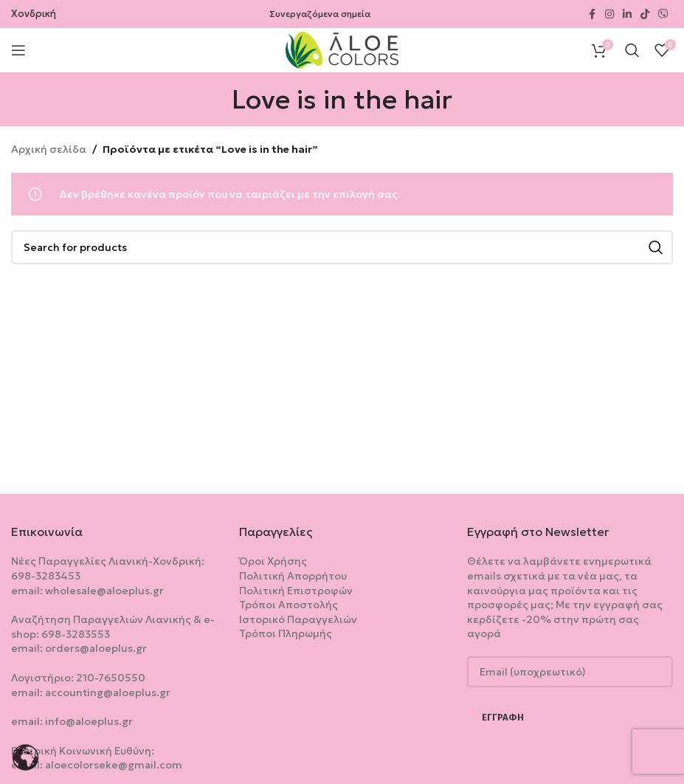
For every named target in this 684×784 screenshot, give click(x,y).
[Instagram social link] (609, 14)
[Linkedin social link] (627, 14)
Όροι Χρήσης (273, 561)
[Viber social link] (663, 14)
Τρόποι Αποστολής (289, 605)
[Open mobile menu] (18, 50)
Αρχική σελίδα (49, 149)
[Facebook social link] (592, 14)
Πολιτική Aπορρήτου (293, 576)
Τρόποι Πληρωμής (286, 633)
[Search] (632, 50)
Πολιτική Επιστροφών (296, 591)
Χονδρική (34, 14)
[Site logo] (342, 49)
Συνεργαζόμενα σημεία (320, 14)
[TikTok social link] (645, 14)
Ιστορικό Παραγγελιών (298, 619)
